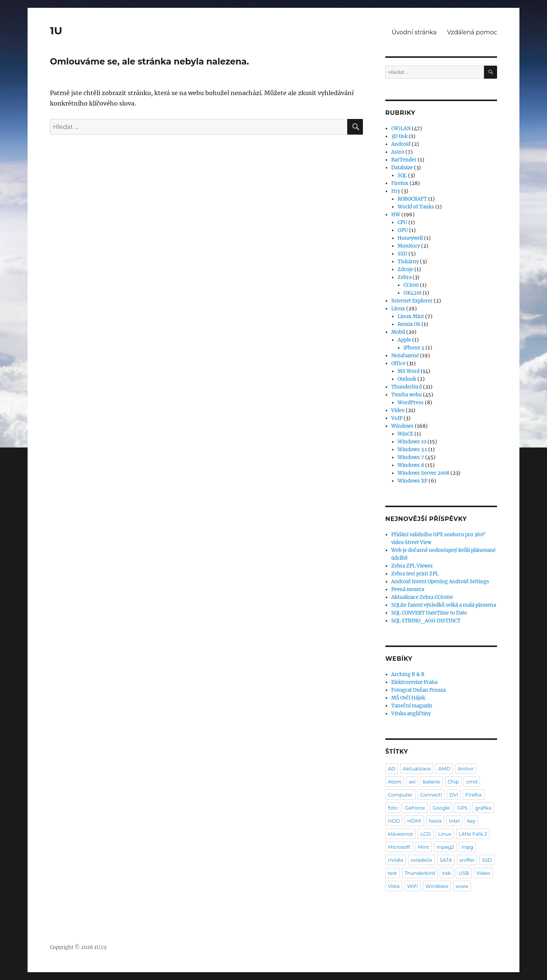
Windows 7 (411, 457)
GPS (462, 808)
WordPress (411, 403)
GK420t (412, 293)
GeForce (415, 808)
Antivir (466, 769)
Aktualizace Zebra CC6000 (422, 597)
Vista (394, 886)
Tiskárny (408, 262)
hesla (435, 821)
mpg (467, 847)
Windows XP (412, 481)
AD (392, 769)
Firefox (400, 183)
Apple (404, 340)
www (462, 886)
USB (464, 873)
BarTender (404, 160)
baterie (431, 782)
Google (441, 808)
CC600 (411, 285)
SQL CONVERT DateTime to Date (429, 613)
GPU (403, 230)
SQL (402, 175)
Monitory (409, 246)
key (471, 821)
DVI (454, 795)
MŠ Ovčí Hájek (408, 698)
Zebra (404, 277)
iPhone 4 (414, 348)
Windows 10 (412, 442)
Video (398, 410)
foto (393, 808)
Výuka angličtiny (411, 714)
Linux (398, 309)
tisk (447, 873)
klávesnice (400, 834)
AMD (444, 769)
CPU (402, 222)
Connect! (431, 795)
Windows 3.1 (412, 450)
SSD (402, 254)
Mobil (398, 332)
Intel (454, 821)
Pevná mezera (408, 589)
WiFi (412, 886)
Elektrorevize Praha (414, 682)
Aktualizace (417, 769)
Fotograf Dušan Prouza (418, 690)
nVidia (396, 860)
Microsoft (399, 847)
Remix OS (409, 324)
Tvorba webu (407, 395)
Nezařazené (405, 356)
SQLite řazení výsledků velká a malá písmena (444, 605)
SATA (446, 860)
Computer (400, 795)
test (393, 873)
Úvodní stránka (414, 32)
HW (396, 215)
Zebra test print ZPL (415, 574)
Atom (395, 782)
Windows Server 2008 (423, 473)
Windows (402, 426)
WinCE (405, 434)
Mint (424, 847)
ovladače (421, 860)
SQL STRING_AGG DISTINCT (426, 621)
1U (56, 31)
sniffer (467, 860)
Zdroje (405, 269)
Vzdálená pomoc (472, 32)
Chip (453, 782)
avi (412, 782)
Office (398, 363)
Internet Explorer (412, 301)
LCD (425, 834)
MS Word (409, 371)
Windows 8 (411, 465)
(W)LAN (401, 128)
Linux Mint (411, 316)
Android (401, 144)
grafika (483, 808)
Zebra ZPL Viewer (412, 566)
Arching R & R (408, 674)
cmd (472, 782)
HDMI (414, 821)
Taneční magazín (412, 706)
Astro (398, 152)
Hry (396, 191)
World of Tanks (416, 207)
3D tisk (399, 136)
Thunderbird (407, 387)
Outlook (407, 379)
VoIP (397, 418)
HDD (394, 821)
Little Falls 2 (473, 834)
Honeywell (410, 238)
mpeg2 (445, 847)
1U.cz (100, 947)
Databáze (402, 168)
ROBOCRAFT (412, 199)
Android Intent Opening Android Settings (440, 582)
